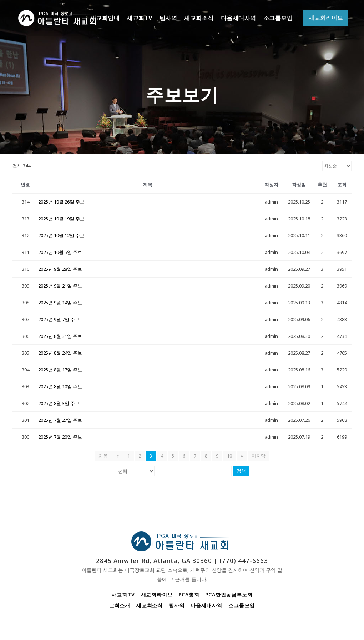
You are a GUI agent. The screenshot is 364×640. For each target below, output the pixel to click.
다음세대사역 (206, 605)
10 (229, 456)
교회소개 (120, 605)
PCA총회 (189, 594)
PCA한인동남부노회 (229, 594)
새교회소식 (150, 605)
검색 (241, 471)
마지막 (259, 456)
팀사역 (177, 605)
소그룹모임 (242, 605)
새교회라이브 (157, 594)
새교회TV (123, 594)
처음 (103, 456)
